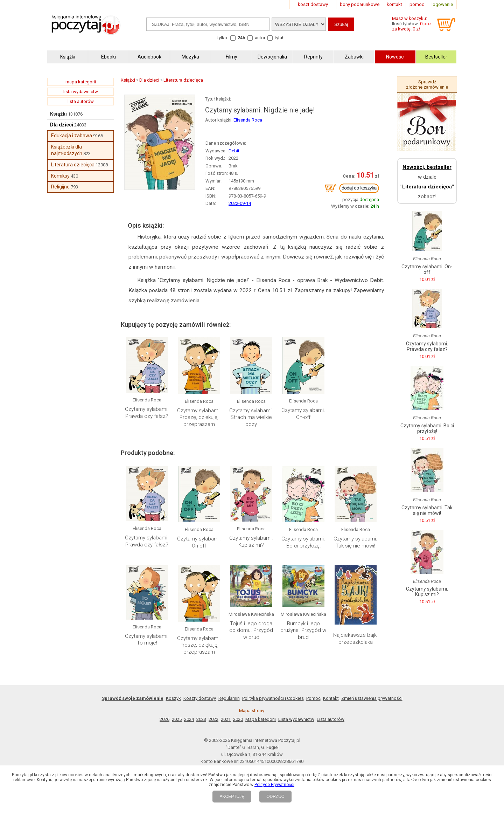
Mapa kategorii (261, 719)
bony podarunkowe (360, 4)
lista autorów (81, 101)
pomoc (417, 4)
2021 (226, 719)
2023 (201, 719)
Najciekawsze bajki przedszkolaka (355, 639)
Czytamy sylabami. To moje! (147, 640)
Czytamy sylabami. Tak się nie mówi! (355, 542)
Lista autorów (331, 719)
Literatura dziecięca (73, 165)
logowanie (442, 4)
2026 (164, 719)
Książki (58, 114)
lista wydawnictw (81, 92)
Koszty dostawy (200, 698)
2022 (213, 719)
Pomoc (313, 698)
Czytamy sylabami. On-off (303, 414)
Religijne (60, 187)
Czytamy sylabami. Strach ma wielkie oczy (251, 417)
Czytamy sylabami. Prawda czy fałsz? (147, 413)
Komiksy (60, 176)
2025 (177, 719)
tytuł (279, 38)
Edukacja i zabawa (72, 136)
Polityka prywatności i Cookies (273, 698)
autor (260, 38)
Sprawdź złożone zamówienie (427, 84)
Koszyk (173, 698)
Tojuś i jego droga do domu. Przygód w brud (251, 630)
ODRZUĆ (275, 797)
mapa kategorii (81, 82)
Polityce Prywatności (274, 785)
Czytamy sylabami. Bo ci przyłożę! (303, 542)
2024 (189, 719)
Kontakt (331, 698)
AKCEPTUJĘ (232, 797)
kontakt (394, 4)
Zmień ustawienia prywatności (372, 698)
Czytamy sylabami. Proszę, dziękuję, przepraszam (199, 417)
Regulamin (229, 698)
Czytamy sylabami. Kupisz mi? (251, 542)
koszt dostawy (313, 4)
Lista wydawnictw (296, 719)
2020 (238, 719)
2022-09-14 (240, 203)
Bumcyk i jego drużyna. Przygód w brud (303, 630)
